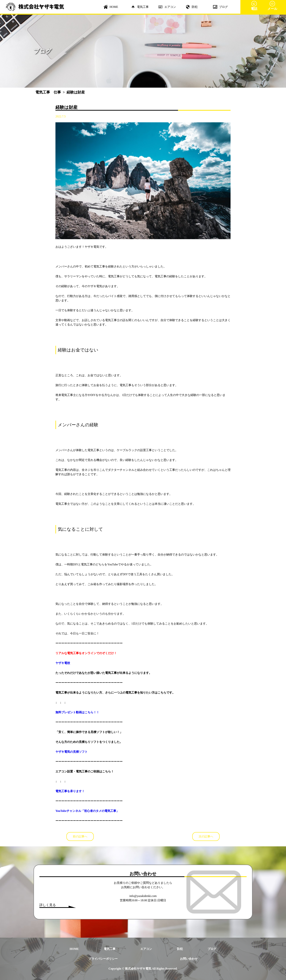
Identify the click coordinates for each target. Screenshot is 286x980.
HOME (111, 7)
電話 (254, 6)
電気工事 (140, 7)
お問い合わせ (189, 959)
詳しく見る (48, 905)
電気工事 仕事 (48, 92)
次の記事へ (206, 836)
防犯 (192, 7)
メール (272, 6)
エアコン (167, 7)
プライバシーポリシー (103, 959)
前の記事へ (80, 836)
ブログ (220, 7)
